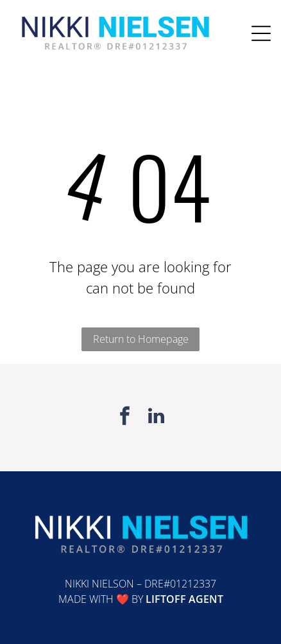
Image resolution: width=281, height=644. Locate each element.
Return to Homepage (141, 339)
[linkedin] (157, 418)
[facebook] (125, 418)
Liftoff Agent (184, 599)
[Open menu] (261, 33)
